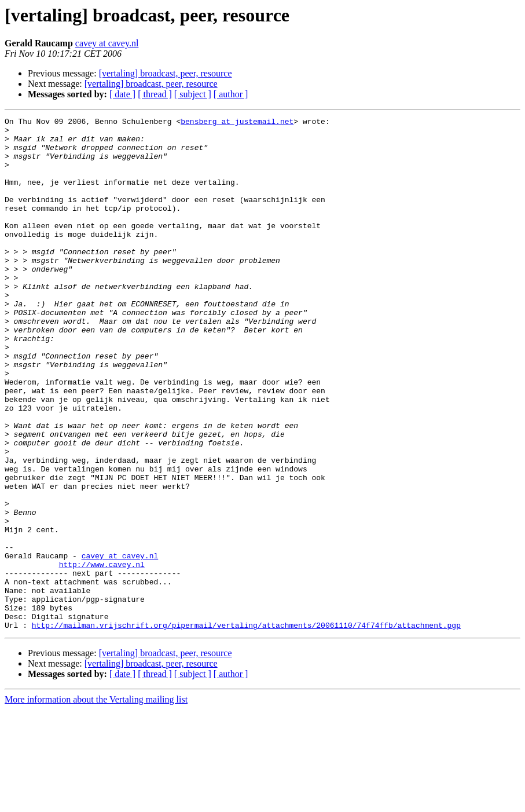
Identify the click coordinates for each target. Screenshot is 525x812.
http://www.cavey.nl (102, 654)
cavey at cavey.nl (107, 43)
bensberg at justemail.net (237, 123)
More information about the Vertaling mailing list (96, 802)
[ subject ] (193, 94)
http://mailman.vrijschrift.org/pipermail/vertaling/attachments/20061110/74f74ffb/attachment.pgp (246, 727)
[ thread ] (155, 94)
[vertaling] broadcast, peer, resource (166, 73)
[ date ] (122, 94)
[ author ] (231, 94)
